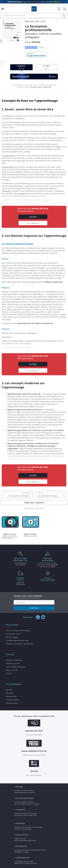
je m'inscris (34, 608)
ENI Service (20, 823)
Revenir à (36, 54)
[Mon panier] (59, 9)
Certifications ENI (23, 858)
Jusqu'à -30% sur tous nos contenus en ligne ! (34, 2)
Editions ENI (34, 9)
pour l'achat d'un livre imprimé (20, 561)
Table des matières (34, 503)
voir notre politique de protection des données (28, 598)
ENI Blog (19, 787)
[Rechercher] (64, 16)
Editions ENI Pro (22, 835)
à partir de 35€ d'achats (20, 581)
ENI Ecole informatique (25, 798)
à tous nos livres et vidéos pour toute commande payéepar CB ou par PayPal (48, 562)
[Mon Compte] (65, 9)
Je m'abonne (33, 223)
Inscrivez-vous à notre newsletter (34, 597)
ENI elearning (21, 846)
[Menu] (3, 9)
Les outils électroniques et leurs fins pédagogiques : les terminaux (52, 496)
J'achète (33, 217)
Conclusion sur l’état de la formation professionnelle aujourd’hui (21, 496)
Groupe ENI (21, 810)
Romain (33, 42)
